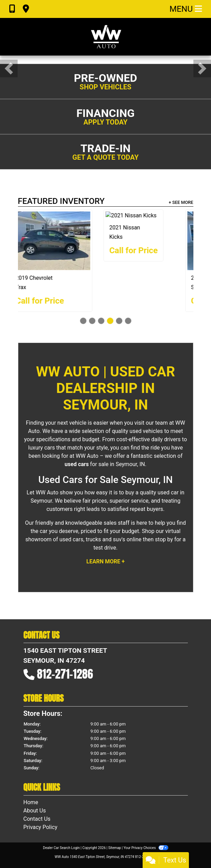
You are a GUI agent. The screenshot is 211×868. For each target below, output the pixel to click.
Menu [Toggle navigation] (186, 9)
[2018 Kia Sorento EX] (59, 241)
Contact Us (37, 819)
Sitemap (114, 848)
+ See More (181, 202)
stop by (164, 539)
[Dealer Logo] (106, 37)
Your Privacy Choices (146, 848)
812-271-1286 (65, 674)
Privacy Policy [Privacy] (41, 827)
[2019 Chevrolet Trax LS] (152, 241)
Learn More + (105, 561)
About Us (35, 811)
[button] (9, 68)
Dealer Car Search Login (61, 848)
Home (31, 802)
